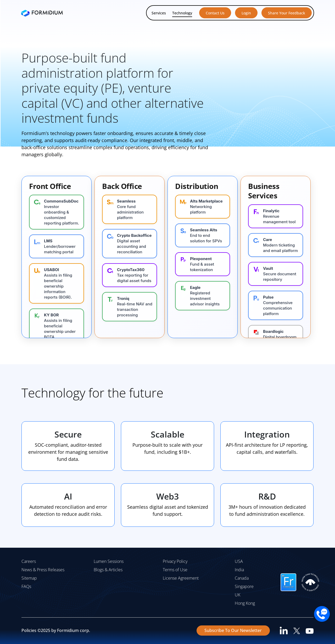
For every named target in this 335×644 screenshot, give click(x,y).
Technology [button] (182, 13)
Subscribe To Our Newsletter (233, 630)
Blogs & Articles (108, 570)
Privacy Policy (175, 561)
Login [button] (246, 13)
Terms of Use (175, 570)
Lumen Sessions (109, 561)
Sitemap (29, 578)
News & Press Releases (43, 570)
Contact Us (215, 13)
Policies (29, 630)
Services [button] (159, 13)
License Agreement (181, 578)
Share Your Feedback (287, 13)
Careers (29, 561)
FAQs (26, 586)
